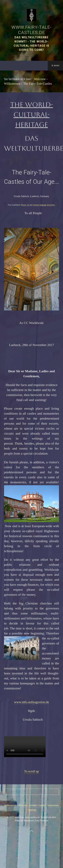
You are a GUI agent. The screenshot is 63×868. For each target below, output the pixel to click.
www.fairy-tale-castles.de (31, 30)
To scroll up (31, 771)
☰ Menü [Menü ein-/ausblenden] (56, 66)
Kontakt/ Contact (37, 805)
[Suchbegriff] (32, 792)
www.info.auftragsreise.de (31, 702)
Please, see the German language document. (38, 205)
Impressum (53, 805)
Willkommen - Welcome (16, 805)
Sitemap (32, 810)
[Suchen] (57, 792)
